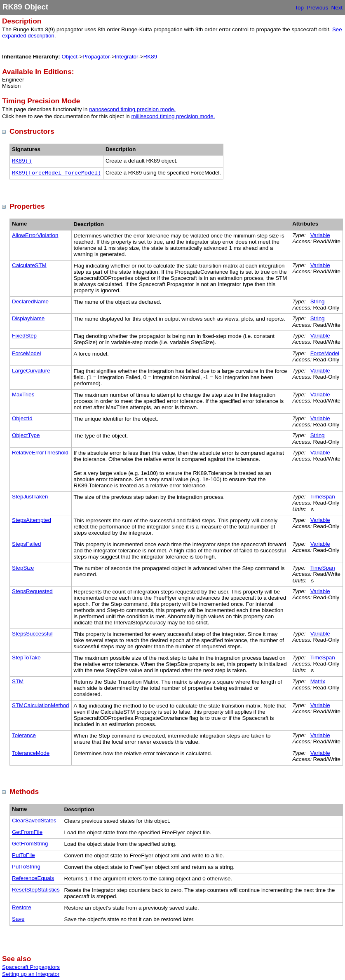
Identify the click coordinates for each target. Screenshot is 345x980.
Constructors (32, 131)
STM (18, 681)
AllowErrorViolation (35, 235)
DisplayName (28, 318)
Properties (27, 206)
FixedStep (24, 336)
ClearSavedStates (34, 821)
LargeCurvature (31, 371)
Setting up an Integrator (31, 974)
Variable (320, 235)
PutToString (26, 867)
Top (299, 8)
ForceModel (26, 353)
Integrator (126, 57)
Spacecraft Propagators (31, 967)
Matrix (318, 681)
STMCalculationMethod (41, 705)
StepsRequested (32, 591)
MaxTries (23, 395)
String (318, 301)
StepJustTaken (30, 497)
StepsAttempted (32, 520)
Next (337, 8)
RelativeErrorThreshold (40, 453)
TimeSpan (322, 497)
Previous (317, 8)
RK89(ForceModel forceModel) (56, 173)
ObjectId (22, 418)
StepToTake (26, 658)
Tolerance (24, 735)
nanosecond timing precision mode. (132, 109)
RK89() (22, 161)
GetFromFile (27, 832)
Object (69, 57)
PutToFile (23, 855)
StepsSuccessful (32, 634)
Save (18, 919)
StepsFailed (26, 544)
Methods (24, 791)
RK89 (150, 57)
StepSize (23, 568)
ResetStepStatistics (36, 890)
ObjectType (26, 435)
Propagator (96, 57)
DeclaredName (30, 301)
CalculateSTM (29, 265)
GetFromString (30, 844)
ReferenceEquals (33, 878)
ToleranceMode (31, 753)
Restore (22, 907)
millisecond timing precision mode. (173, 116)
